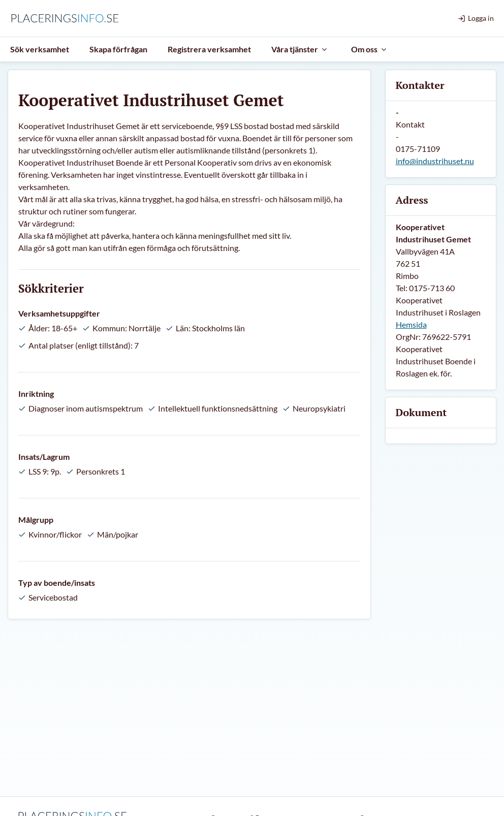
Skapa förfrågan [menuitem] (118, 49)
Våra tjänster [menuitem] (300, 49)
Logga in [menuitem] (476, 18)
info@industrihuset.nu (435, 161)
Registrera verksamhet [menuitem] (209, 49)
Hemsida (411, 324)
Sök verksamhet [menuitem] (40, 49)
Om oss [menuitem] (369, 49)
